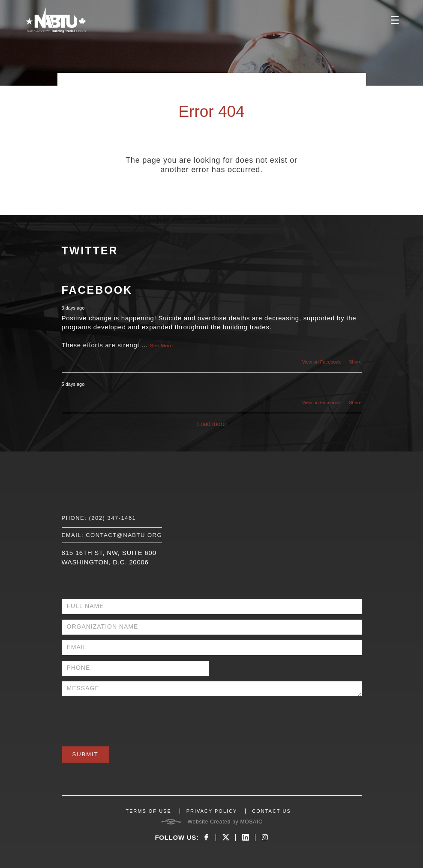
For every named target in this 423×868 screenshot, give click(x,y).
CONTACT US (271, 811)
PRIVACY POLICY (212, 811)
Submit (85, 754)
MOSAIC (251, 822)
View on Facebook (321, 362)
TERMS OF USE (148, 811)
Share (355, 362)
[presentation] (127, 719)
